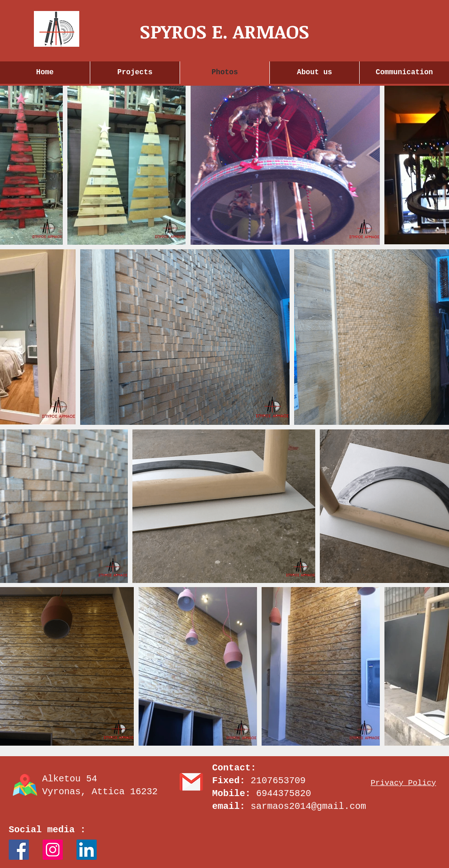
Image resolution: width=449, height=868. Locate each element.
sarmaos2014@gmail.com (308, 806)
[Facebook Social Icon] (19, 850)
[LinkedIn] (87, 850)
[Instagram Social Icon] (53, 850)
